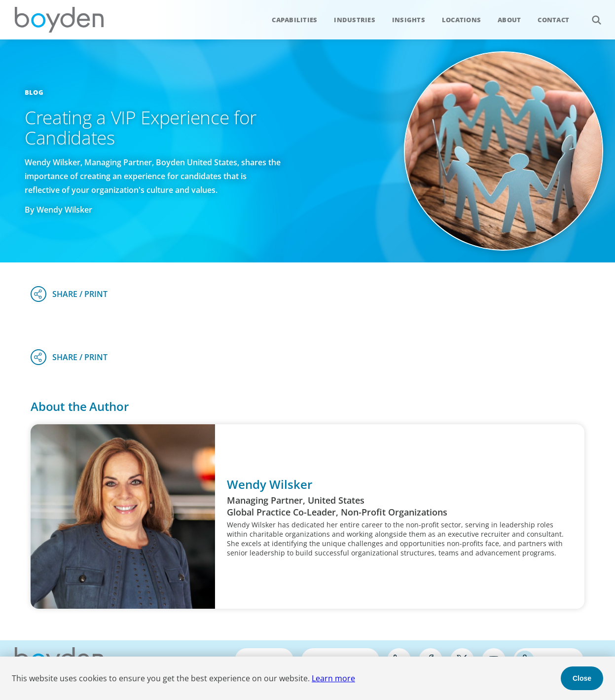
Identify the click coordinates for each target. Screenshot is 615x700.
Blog (34, 92)
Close (582, 678)
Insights (409, 20)
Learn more (333, 678)
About (509, 20)
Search (591, 15)
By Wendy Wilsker (58, 210)
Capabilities (294, 20)
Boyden (59, 20)
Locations (461, 20)
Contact (553, 20)
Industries (355, 20)
